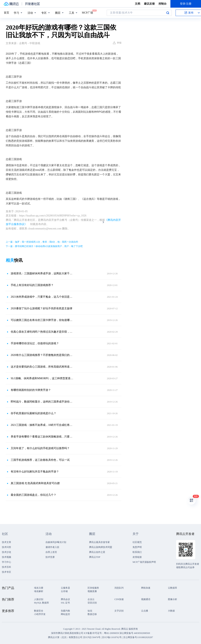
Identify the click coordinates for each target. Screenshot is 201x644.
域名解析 (39, 591)
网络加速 (146, 588)
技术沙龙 (7, 552)
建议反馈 (149, 4)
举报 (117, 43)
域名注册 (39, 588)
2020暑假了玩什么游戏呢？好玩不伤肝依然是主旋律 (42, 308)
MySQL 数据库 (42, 603)
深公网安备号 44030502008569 (135, 633)
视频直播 (92, 591)
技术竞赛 (50, 557)
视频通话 (146, 599)
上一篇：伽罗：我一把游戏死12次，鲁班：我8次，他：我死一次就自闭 (42, 242)
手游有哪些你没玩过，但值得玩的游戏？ (35, 343)
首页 (7, 13)
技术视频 (7, 557)
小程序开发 (40, 614)
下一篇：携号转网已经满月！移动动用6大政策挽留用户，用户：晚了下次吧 (44, 246)
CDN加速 (119, 599)
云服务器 (65, 588)
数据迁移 (92, 614)
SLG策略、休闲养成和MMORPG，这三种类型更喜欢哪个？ (42, 378)
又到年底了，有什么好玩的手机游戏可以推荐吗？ (40, 448)
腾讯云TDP (95, 557)
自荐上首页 (51, 552)
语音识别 (92, 603)
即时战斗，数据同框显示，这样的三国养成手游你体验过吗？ (42, 402)
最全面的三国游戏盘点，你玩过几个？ (33, 495)
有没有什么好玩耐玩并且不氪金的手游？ (35, 472)
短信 (90, 611)
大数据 (171, 611)
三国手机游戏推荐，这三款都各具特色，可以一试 (40, 460)
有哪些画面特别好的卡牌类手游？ (31, 390)
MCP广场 (87, 12)
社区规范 (137, 542)
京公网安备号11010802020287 (138, 637)
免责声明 (137, 547)
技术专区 (7, 572)
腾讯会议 (65, 599)
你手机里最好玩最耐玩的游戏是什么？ (33, 413)
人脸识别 (39, 599)
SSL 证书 (65, 603)
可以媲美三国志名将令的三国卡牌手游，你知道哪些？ (42, 320)
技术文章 (7, 542)
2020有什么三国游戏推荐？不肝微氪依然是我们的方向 (42, 355)
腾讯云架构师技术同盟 (101, 547)
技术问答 (7, 547)
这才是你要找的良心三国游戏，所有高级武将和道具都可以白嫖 (42, 367)
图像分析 (173, 599)
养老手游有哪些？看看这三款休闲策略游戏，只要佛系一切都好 (42, 437)
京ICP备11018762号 (112, 637)
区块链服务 (93, 588)
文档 (138, 4)
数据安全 (39, 611)
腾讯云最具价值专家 (99, 542)
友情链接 (137, 557)
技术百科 (7, 567)
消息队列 (119, 588)
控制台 (163, 4)
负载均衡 (65, 611)
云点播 (145, 611)
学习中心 (7, 562)
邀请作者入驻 (52, 547)
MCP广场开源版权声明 (144, 562)
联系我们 (137, 552)
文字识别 (119, 611)
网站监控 (65, 614)
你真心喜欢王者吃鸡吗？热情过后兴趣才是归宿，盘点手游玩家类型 (42, 332)
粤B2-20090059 (112, 633)
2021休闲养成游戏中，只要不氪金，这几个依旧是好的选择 (42, 297)
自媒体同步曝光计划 (56, 542)
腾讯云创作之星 (97, 552)
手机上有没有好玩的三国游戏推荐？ (32, 285)
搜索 (168, 13)
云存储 (64, 591)
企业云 (91, 599)
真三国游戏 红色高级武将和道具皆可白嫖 (35, 483)
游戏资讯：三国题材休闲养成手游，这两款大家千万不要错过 (42, 273)
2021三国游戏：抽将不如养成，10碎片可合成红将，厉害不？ (42, 425)
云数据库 (173, 588)
